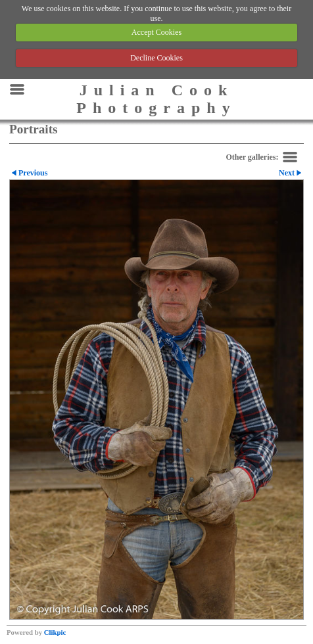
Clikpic (55, 632)
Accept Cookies (156, 32)
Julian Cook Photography (156, 99)
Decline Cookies (156, 58)
